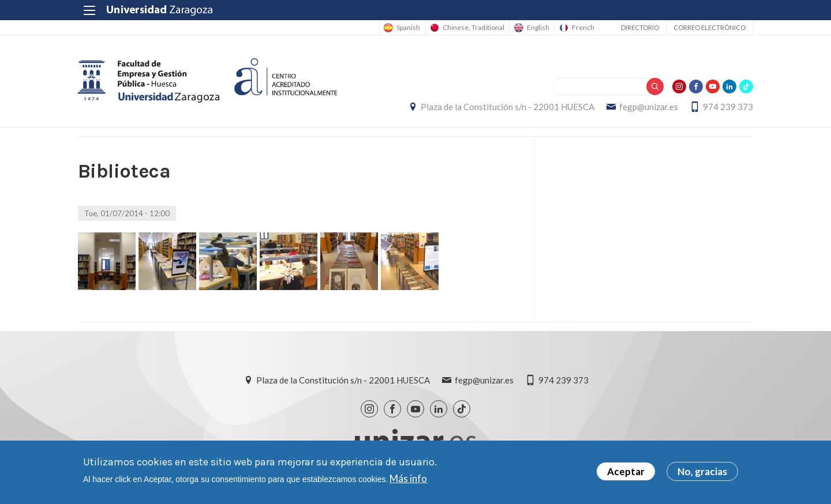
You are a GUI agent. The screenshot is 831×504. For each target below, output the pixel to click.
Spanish (408, 28)
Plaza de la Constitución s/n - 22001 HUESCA (508, 107)
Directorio (640, 27)
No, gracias (702, 474)
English (538, 28)
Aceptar (626, 474)
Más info (408, 481)
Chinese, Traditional (473, 28)
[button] (107, 261)
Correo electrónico (710, 27)
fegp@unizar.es (649, 107)
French (583, 28)
